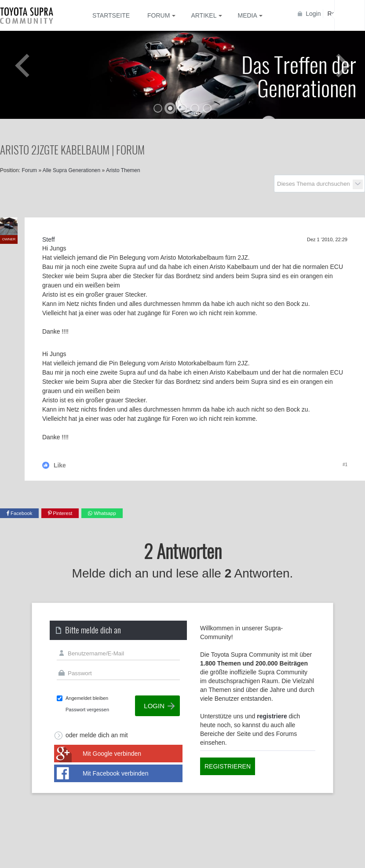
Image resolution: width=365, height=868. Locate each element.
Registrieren (228, 766)
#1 (345, 465)
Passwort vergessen (87, 710)
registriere (272, 716)
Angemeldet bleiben (87, 698)
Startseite (111, 15)
